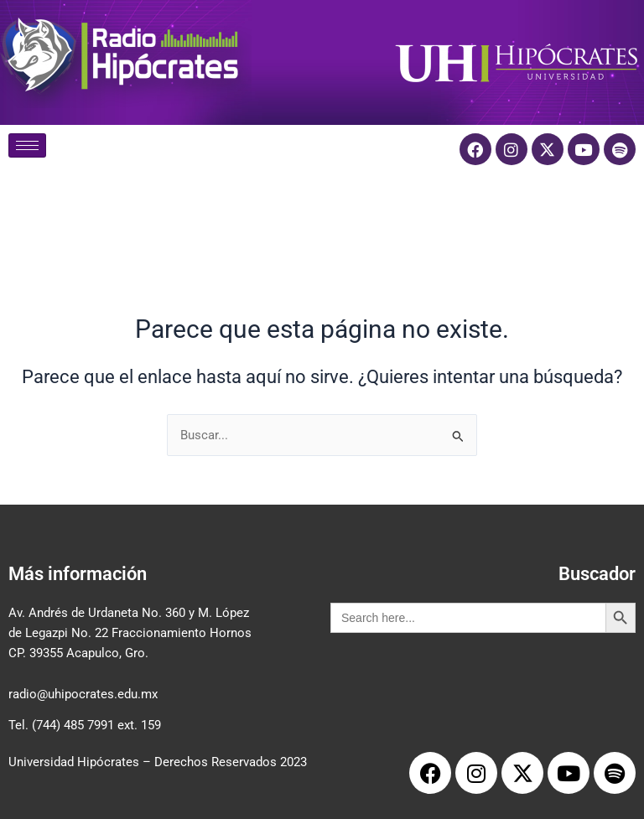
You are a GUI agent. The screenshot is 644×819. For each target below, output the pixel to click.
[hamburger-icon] (27, 145)
